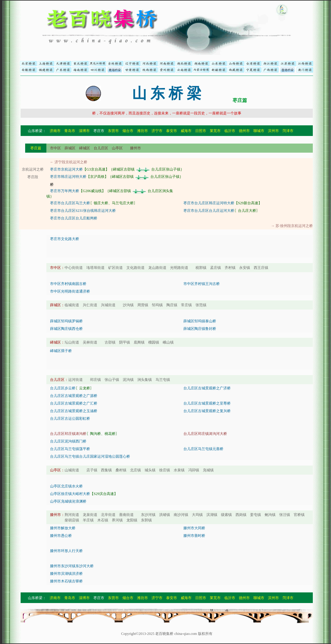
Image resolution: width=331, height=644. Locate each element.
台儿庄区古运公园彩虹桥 (70, 419)
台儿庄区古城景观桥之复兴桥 (207, 411)
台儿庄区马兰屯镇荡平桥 (70, 449)
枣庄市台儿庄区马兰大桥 (70, 203)
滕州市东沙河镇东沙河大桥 (72, 566)
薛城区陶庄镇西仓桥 (66, 329)
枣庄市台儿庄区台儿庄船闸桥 (74, 218)
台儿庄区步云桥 (63, 388)
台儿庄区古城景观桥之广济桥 (207, 388)
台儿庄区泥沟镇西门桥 (68, 441)
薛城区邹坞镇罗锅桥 (66, 321)
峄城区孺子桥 (61, 351)
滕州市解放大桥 (63, 528)
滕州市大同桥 (194, 528)
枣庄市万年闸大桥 (65, 191)
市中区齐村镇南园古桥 (68, 284)
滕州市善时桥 (194, 536)
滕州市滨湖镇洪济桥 (66, 574)
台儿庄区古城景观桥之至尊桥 (207, 403)
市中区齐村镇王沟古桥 (202, 284)
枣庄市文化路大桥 (65, 239)
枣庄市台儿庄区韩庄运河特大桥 (209, 203)
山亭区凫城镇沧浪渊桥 (68, 501)
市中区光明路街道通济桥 (70, 291)
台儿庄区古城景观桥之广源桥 (74, 396)
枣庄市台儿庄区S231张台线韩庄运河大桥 (83, 211)
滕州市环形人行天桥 (66, 551)
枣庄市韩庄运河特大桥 (68, 177)
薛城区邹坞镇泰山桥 (200, 321)
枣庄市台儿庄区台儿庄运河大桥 (209, 211)
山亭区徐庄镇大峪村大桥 (70, 494)
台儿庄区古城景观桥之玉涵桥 (74, 411)
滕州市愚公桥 (61, 536)
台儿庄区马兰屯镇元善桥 (203, 449)
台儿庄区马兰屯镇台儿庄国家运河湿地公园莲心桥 (90, 456)
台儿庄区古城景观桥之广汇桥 (74, 403)
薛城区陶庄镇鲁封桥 (200, 329)
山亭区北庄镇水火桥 (66, 486)
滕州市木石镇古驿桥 (66, 581)
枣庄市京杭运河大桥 (66, 169)
